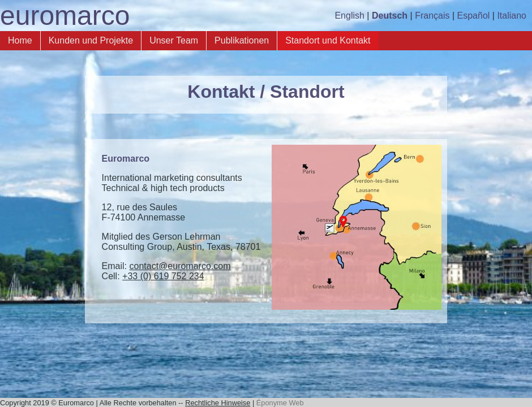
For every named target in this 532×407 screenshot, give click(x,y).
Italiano (512, 16)
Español (474, 16)
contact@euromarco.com (180, 266)
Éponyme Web (280, 403)
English (349, 16)
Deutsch (390, 16)
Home (20, 40)
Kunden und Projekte (91, 40)
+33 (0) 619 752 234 (163, 276)
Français (432, 16)
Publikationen (242, 40)
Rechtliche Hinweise (218, 403)
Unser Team (174, 40)
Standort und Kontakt (328, 40)
